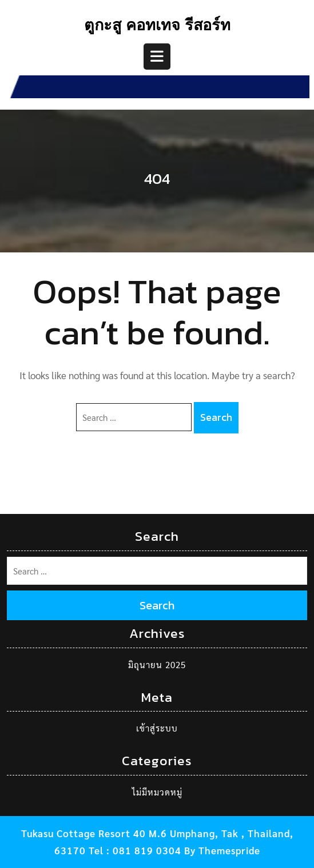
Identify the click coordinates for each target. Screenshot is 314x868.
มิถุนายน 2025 (157, 664)
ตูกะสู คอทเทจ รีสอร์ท (157, 27)
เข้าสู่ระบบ (157, 728)
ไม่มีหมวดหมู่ (157, 792)
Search (216, 417)
